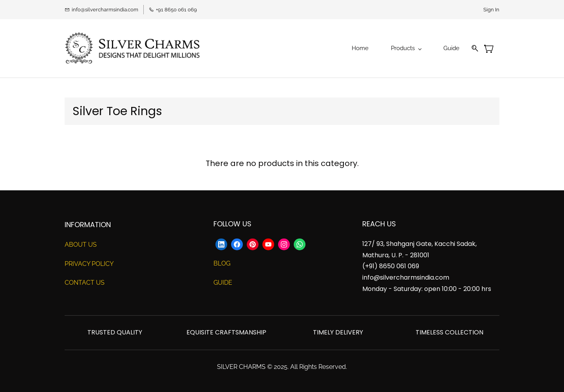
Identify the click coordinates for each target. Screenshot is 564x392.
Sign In (491, 10)
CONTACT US (85, 283)
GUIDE (223, 283)
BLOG (222, 263)
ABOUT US (81, 245)
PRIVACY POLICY (89, 264)
